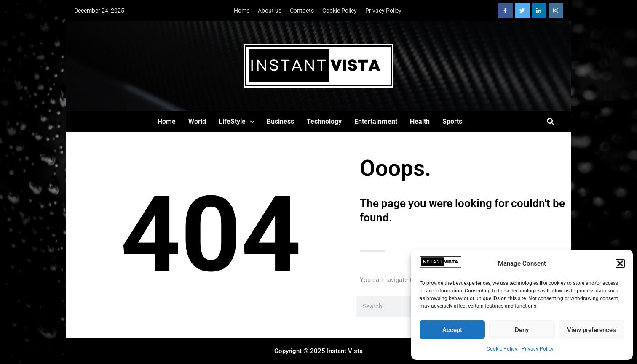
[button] (620, 263)
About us (270, 11)
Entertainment (376, 121)
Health (420, 121)
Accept (452, 330)
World (197, 121)
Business (280, 121)
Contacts (302, 11)
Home (242, 11)
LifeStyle (232, 121)
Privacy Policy (538, 349)
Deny (522, 330)
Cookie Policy (502, 349)
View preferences (591, 330)
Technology (324, 121)
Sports (452, 121)
